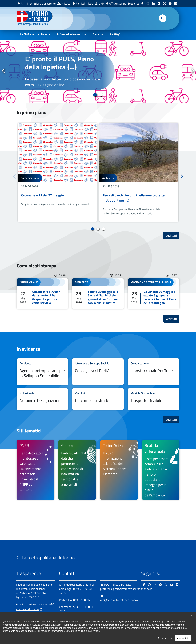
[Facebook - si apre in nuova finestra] (142, 3)
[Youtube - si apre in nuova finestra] (170, 3)
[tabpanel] (98, 71)
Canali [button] (97, 34)
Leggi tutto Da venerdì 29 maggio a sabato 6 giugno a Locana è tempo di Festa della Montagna (154, 294)
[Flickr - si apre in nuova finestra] (176, 3)
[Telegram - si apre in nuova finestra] (159, 3)
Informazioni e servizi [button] (70, 34)
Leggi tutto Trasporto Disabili (154, 399)
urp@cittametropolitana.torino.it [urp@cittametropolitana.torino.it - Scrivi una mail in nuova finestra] (120, 598)
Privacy (66, 3)
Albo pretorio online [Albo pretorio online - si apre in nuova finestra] (28, 609)
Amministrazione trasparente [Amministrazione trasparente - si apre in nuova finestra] (38, 3)
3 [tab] (103, 229)
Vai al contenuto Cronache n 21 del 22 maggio (57, 172)
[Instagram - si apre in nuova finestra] (148, 3)
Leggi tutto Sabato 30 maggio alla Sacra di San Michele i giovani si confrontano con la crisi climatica (98, 294)
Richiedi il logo (84, 3)
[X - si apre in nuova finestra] (165, 3)
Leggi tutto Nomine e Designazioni (42, 399)
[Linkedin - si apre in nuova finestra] (153, 3)
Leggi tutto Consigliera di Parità (98, 372)
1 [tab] (95, 95)
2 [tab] (101, 95)
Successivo (192, 71)
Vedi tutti (173, 235)
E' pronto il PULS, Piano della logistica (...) (59, 63)
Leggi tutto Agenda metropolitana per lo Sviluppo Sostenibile (42, 372)
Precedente (4, 71)
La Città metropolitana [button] (34, 34)
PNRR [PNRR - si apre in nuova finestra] (113, 34)
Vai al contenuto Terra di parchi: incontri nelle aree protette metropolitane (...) (139, 172)
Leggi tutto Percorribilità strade (98, 399)
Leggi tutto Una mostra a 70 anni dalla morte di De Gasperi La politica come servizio (42, 294)
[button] (163, 18)
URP (101, 3)
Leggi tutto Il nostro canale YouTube (154, 372)
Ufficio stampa (118, 3)
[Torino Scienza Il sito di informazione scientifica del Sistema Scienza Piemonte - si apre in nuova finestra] (119, 470)
